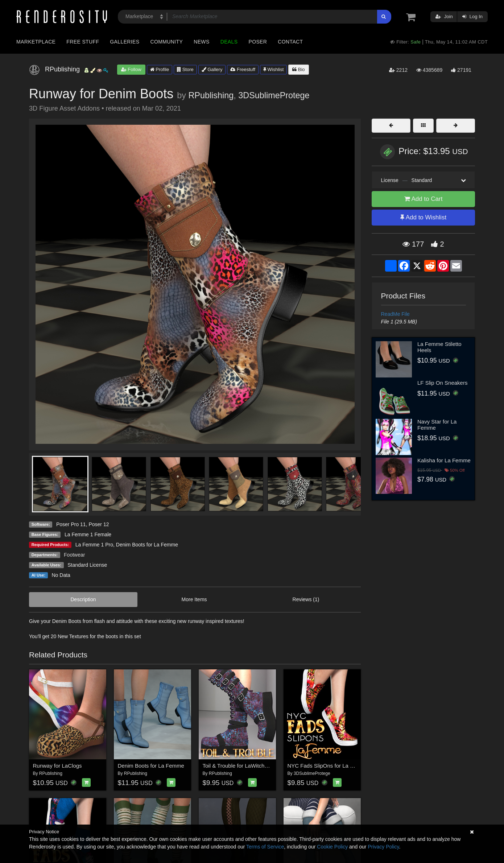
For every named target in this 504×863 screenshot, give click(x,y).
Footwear (74, 555)
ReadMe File (395, 314)
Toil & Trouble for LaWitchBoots (241, 766)
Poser (258, 42)
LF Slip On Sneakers (442, 383)
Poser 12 (99, 524)
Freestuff (243, 69)
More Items (194, 599)
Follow (131, 69)
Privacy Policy (383, 847)
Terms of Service (265, 847)
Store (185, 69)
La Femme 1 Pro (94, 545)
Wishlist (273, 69)
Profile (160, 69)
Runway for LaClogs (57, 766)
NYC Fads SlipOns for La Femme (328, 766)
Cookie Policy (332, 847)
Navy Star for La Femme (437, 425)
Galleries (125, 42)
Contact (290, 42)
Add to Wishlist (423, 217)
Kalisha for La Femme (444, 460)
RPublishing (211, 95)
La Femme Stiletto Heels (439, 347)
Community (167, 42)
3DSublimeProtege (274, 95)
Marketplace (36, 42)
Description (83, 599)
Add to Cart (424, 199)
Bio (298, 69)
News (201, 42)
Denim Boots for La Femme (147, 545)
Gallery (212, 69)
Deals (229, 42)
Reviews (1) (306, 599)
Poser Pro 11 (71, 524)
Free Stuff (83, 42)
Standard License (87, 565)
